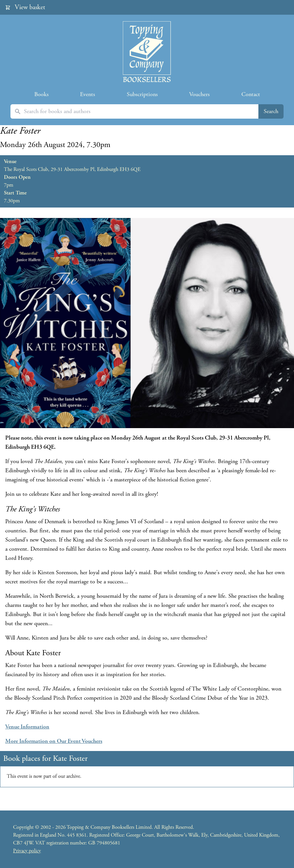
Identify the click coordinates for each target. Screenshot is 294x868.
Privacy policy (27, 851)
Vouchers (199, 94)
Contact (251, 94)
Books (41, 94)
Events (88, 94)
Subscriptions (142, 94)
